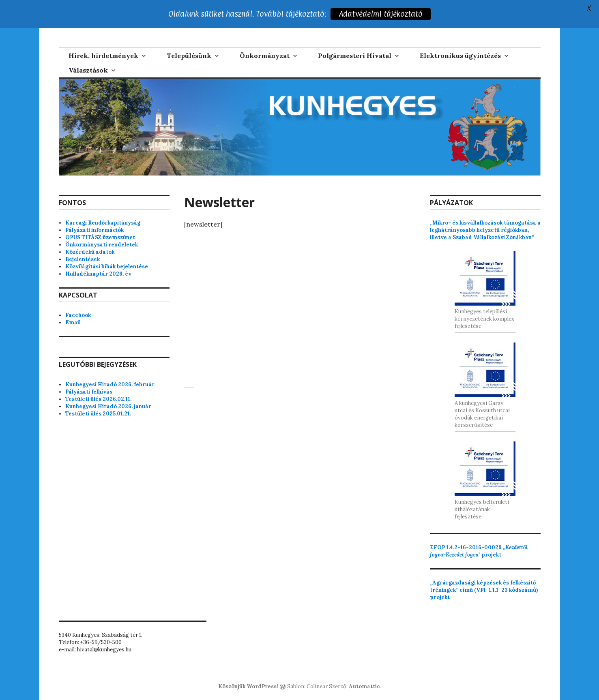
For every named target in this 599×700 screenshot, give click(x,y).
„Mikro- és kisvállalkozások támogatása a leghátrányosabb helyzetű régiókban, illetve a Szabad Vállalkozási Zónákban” (485, 230)
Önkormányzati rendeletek (102, 245)
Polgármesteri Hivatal (355, 56)
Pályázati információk (94, 230)
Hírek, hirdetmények (103, 56)
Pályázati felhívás (89, 392)
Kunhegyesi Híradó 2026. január (108, 406)
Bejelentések (83, 259)
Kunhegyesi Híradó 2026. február (110, 384)
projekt (479, 551)
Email (73, 322)
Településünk (189, 56)
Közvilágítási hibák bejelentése (107, 267)
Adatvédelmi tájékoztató (381, 14)
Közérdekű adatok (90, 252)
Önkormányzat (265, 56)
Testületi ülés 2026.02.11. (98, 399)
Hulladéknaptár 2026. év (98, 274)
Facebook (78, 315)
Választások (88, 70)
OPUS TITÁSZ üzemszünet (100, 237)
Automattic (364, 686)
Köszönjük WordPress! (248, 686)
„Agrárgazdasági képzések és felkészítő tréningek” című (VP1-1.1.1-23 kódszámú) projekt (484, 590)
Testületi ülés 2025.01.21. (98, 414)
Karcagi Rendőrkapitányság (103, 223)
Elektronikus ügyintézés (460, 56)
